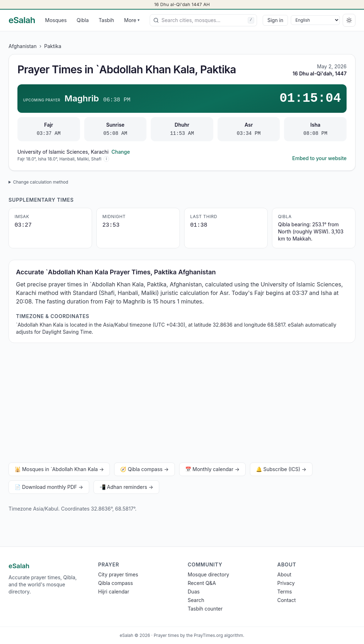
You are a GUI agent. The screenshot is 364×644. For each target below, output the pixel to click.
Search (196, 600)
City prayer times (118, 574)
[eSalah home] (22, 20)
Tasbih (107, 20)
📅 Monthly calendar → (212, 469)
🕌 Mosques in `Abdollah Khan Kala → (59, 469)
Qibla (83, 20)
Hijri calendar (114, 592)
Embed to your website (319, 158)
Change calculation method (41, 182)
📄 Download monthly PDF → (49, 487)
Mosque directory (208, 574)
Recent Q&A (202, 583)
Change (121, 152)
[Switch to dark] (349, 20)
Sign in (275, 20)
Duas (194, 592)
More (132, 20)
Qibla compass (116, 583)
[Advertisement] (182, 404)
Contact (287, 600)
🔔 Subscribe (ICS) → (281, 469)
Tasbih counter (205, 609)
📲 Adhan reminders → (126, 487)
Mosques (56, 20)
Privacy (286, 583)
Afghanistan (23, 46)
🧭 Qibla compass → (144, 469)
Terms (285, 592)
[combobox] (203, 20)
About (284, 574)
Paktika (53, 46)
